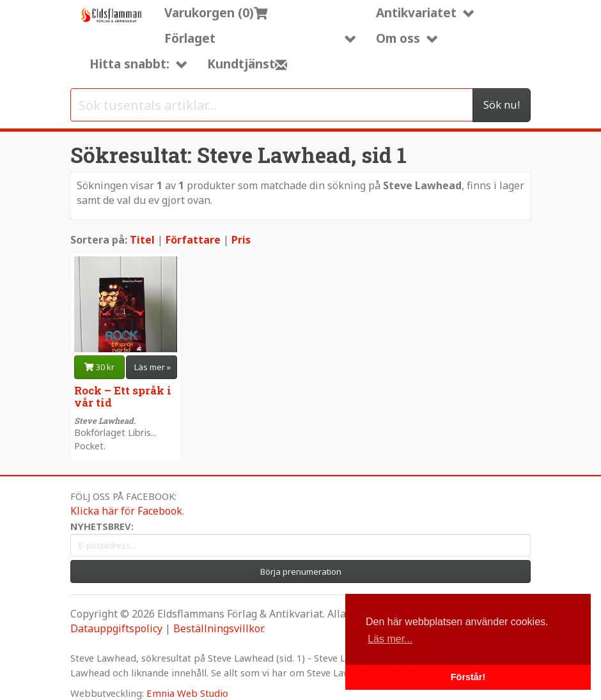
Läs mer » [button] (152, 367)
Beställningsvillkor (218, 628)
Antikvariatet (425, 12)
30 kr (99, 367)
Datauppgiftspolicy (116, 628)
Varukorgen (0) (216, 12)
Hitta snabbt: (139, 64)
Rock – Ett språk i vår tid (123, 396)
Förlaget (261, 38)
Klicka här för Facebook (126, 511)
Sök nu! (502, 105)
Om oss (407, 38)
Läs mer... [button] (390, 639)
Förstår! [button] (468, 677)
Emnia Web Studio (187, 693)
